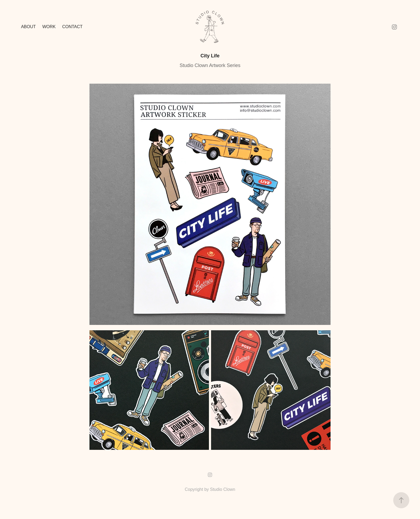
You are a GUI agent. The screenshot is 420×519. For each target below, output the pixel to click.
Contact (72, 27)
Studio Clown (223, 489)
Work (49, 27)
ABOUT (28, 27)
